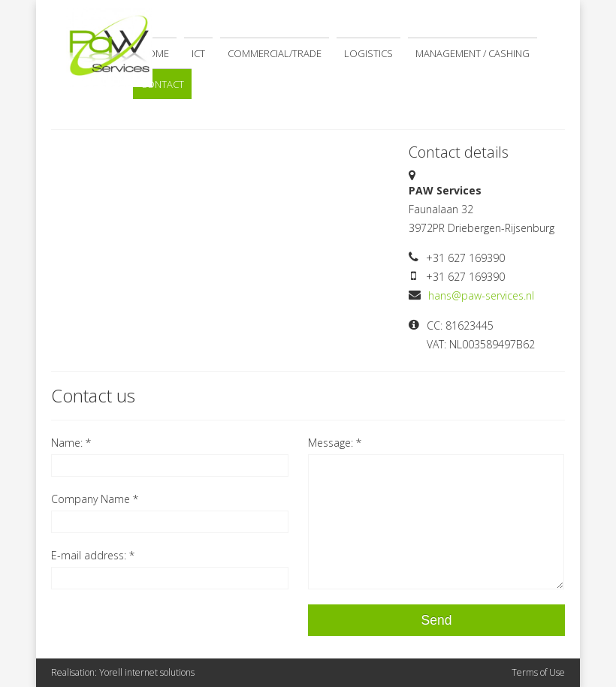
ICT (198, 53)
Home (155, 53)
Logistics (368, 53)
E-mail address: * (93, 555)
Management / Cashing (473, 53)
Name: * (71, 443)
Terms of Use (538, 672)
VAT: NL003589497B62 (481, 344)
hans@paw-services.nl (481, 295)
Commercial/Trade (275, 53)
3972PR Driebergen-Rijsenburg (482, 228)
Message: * (335, 443)
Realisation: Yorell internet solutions (123, 672)
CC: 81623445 (460, 325)
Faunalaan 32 (441, 209)
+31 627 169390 (465, 258)
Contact (162, 84)
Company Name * (95, 499)
